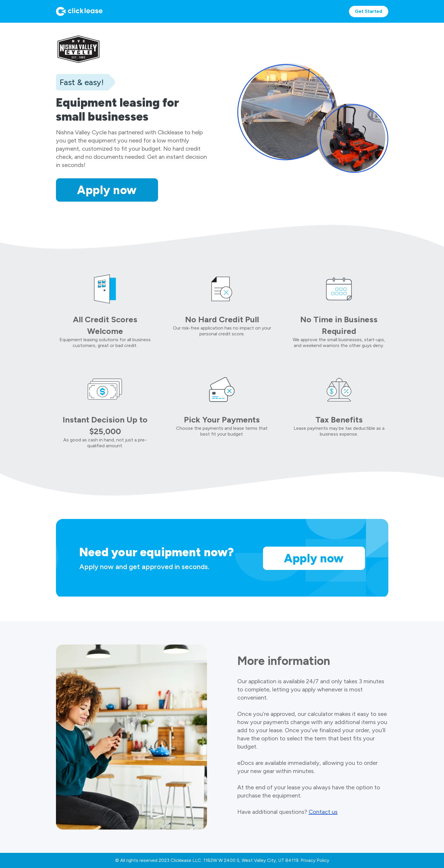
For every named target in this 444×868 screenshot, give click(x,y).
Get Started (368, 11)
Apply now (107, 190)
